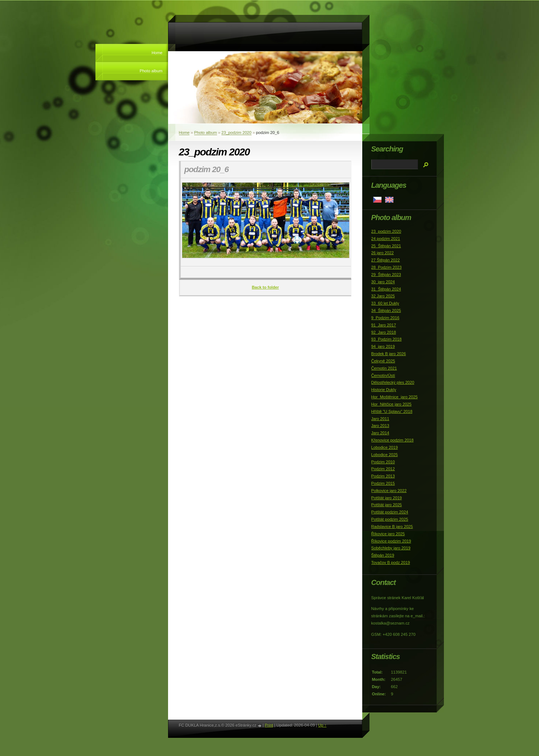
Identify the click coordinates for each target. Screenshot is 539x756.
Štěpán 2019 (383, 555)
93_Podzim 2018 (387, 339)
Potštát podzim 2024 (390, 512)
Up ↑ (322, 725)
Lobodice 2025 (385, 455)
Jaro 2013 (380, 426)
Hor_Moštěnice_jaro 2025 (395, 397)
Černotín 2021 (384, 368)
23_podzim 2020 (236, 133)
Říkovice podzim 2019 (391, 541)
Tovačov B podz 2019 (391, 562)
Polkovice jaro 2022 (389, 491)
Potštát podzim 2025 (390, 519)
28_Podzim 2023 (387, 267)
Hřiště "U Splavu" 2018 (392, 411)
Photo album (151, 71)
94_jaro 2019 (383, 346)
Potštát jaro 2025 (387, 505)
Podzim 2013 (383, 476)
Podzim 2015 (383, 483)
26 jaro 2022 (383, 253)
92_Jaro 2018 (384, 332)
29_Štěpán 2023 (386, 275)
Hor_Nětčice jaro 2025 (391, 404)
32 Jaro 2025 (383, 296)
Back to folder (266, 287)
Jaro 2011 (380, 419)
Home (157, 53)
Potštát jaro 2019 (387, 498)
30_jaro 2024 (383, 282)
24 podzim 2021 (386, 239)
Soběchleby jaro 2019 (391, 548)
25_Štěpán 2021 (386, 246)
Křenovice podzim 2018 (393, 440)
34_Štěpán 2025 (386, 310)
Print (269, 725)
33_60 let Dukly (385, 303)
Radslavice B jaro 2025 (392, 527)
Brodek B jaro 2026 (389, 354)
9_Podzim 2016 (385, 318)
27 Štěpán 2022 (386, 260)
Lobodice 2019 (385, 447)
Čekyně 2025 (383, 361)
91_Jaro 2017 (384, 325)
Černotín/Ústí (383, 375)
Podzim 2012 (383, 469)
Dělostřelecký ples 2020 (393, 382)
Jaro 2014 (380, 433)
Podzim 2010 (383, 462)
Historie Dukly (384, 390)
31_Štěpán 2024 (386, 289)
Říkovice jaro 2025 (388, 534)
